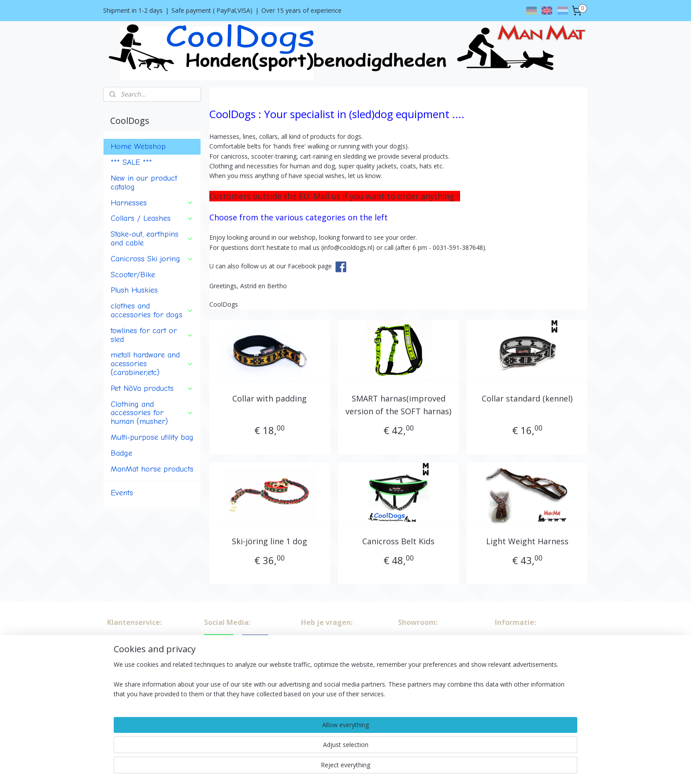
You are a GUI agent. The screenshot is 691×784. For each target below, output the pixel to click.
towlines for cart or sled (152, 335)
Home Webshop (138, 146)
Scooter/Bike (133, 275)
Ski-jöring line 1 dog (269, 541)
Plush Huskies (134, 290)
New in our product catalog (144, 182)
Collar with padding (269, 398)
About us (120, 639)
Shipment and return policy (145, 668)
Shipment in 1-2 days (133, 10)
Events (122, 493)
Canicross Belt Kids (398, 541)
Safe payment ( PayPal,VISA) (212, 10)
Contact (118, 659)
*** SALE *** (131, 162)
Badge (121, 453)
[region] (287, 754)
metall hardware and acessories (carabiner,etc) (152, 364)
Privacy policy (126, 678)
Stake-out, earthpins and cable (152, 238)
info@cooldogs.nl (535, 668)
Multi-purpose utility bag (152, 437)
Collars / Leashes (152, 218)
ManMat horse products (152, 469)
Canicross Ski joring (152, 259)
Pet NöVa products (152, 388)
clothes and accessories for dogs (152, 310)
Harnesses (152, 203)
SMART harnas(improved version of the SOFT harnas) (398, 405)
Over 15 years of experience (301, 10)
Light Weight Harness (527, 541)
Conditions (122, 648)
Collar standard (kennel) (527, 398)
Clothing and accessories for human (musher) (152, 413)
